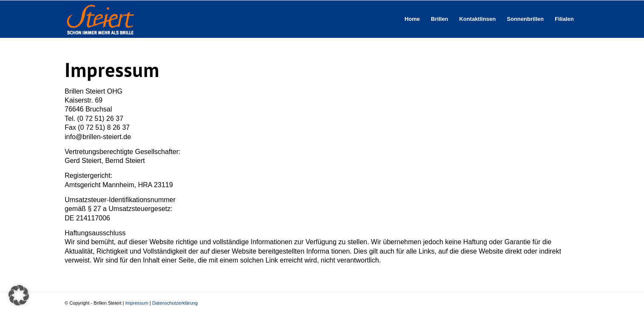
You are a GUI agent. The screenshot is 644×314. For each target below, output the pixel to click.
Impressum (137, 303)
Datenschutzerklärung (175, 303)
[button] (19, 295)
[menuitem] (412, 19)
